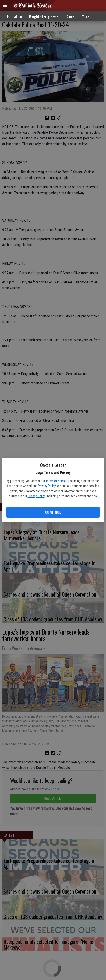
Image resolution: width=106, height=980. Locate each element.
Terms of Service (56, 481)
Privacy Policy (47, 486)
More (88, 16)
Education (15, 16)
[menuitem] (89, 16)
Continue (53, 512)
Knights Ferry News (44, 16)
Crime (70, 16)
